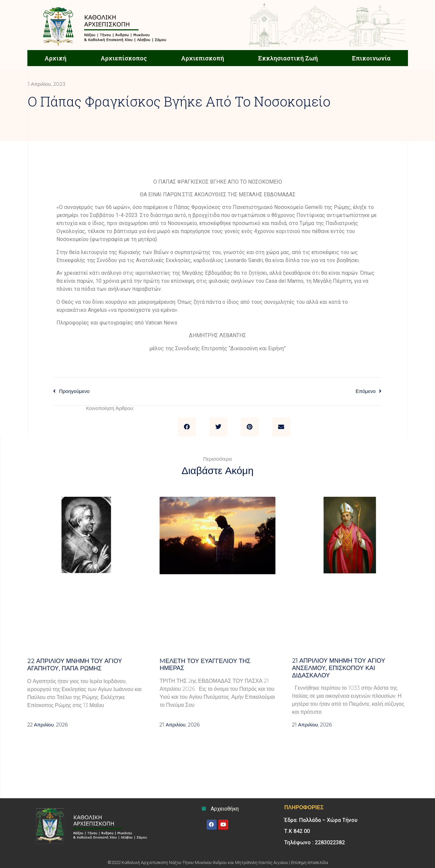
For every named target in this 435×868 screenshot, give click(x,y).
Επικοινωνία (371, 58)
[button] (187, 427)
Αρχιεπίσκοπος (124, 58)
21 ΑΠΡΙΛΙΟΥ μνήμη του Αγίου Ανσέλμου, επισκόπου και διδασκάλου (339, 668)
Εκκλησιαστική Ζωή (288, 58)
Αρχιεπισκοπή (202, 58)
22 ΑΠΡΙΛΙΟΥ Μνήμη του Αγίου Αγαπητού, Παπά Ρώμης (75, 665)
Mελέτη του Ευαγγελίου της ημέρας (205, 665)
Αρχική (55, 58)
